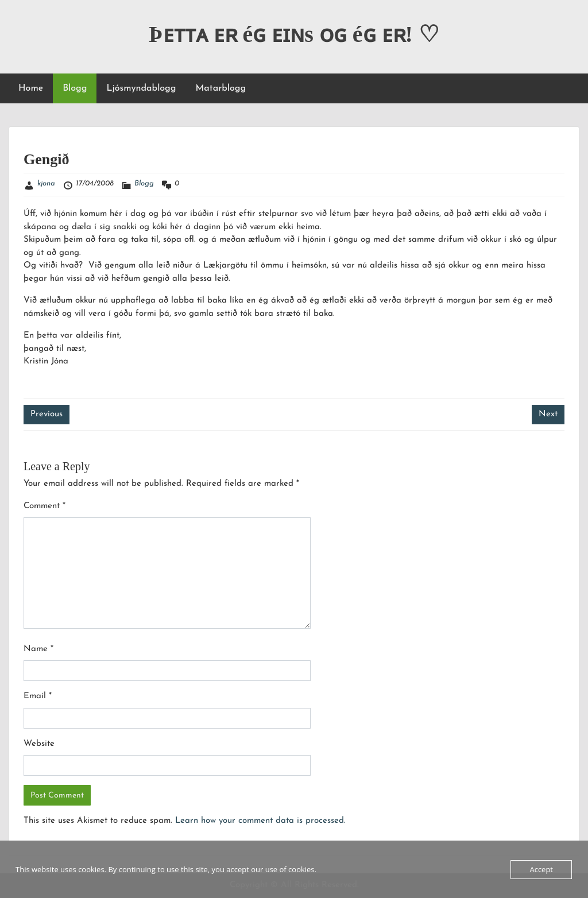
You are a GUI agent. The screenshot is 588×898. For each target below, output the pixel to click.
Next (548, 414)
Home (31, 88)
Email (38, 696)
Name (38, 649)
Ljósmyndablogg (141, 88)
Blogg (75, 88)
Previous (47, 414)
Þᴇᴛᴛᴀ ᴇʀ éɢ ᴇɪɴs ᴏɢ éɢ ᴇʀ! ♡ (294, 34)
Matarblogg (220, 88)
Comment (45, 506)
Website (39, 744)
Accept (541, 869)
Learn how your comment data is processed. (260, 821)
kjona (46, 183)
